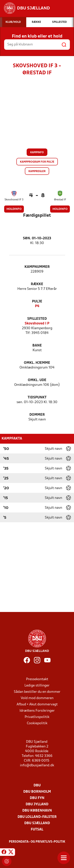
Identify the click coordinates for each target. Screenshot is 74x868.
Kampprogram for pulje (37, 162)
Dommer (37, 415)
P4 (37, 306)
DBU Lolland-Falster (37, 817)
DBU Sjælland (37, 823)
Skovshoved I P (37, 324)
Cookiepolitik (37, 723)
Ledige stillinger (37, 686)
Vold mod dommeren (37, 698)
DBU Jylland (37, 804)
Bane (37, 346)
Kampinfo (37, 152)
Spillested (37, 319)
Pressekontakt (37, 679)
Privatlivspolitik (37, 717)
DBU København (37, 811)
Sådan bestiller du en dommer (37, 692)
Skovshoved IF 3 (14, 200)
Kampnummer (37, 267)
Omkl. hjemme (37, 363)
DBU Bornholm (37, 792)
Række (37, 284)
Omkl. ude (37, 380)
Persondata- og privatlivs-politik (37, 842)
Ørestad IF (60, 200)
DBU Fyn (37, 798)
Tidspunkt (37, 398)
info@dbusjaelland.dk (37, 765)
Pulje (37, 302)
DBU (37, 786)
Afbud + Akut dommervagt (37, 704)
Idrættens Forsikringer (37, 711)
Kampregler (37, 171)
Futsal (37, 830)
